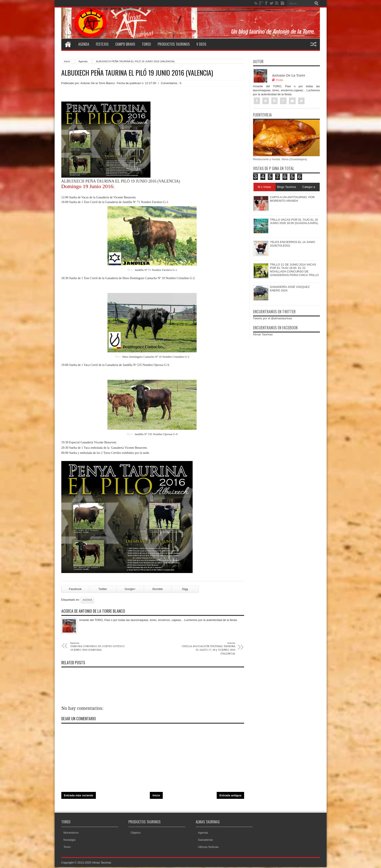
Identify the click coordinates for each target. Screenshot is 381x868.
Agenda (84, 44)
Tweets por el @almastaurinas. (273, 319)
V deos (201, 44)
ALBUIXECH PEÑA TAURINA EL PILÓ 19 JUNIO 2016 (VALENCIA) (137, 73)
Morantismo (71, 835)
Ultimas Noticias (208, 849)
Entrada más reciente (79, 797)
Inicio (67, 61)
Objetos (136, 835)
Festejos (102, 44)
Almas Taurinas (263, 335)
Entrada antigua (230, 797)
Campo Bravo (125, 44)
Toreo (146, 44)
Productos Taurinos (174, 44)
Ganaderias (205, 842)
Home (68, 44)
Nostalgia (70, 842)
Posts (278, 80)
